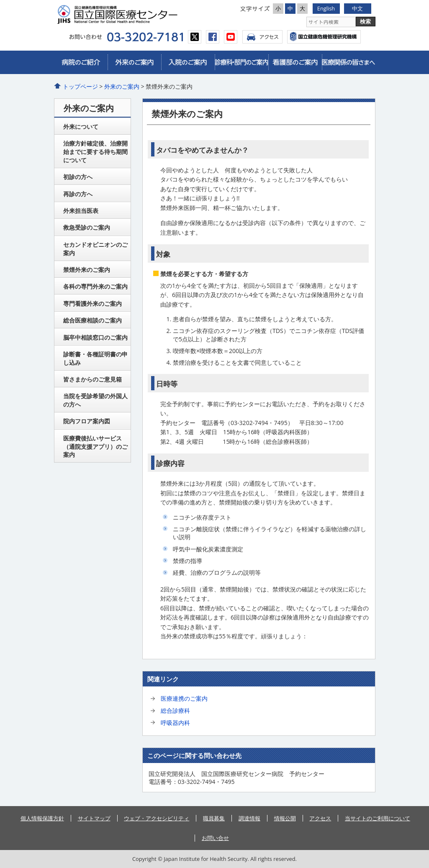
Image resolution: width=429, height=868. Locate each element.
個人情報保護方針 (42, 818)
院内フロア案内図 (87, 421)
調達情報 (249, 818)
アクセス (262, 37)
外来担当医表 (81, 211)
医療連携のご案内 (184, 698)
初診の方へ (78, 177)
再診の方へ (78, 194)
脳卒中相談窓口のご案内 (95, 337)
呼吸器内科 (175, 723)
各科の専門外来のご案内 (95, 286)
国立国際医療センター (134, 14)
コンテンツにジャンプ (0, 0)
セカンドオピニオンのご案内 (95, 249)
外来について (81, 127)
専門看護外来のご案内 (92, 303)
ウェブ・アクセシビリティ (157, 818)
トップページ (80, 86)
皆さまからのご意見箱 (92, 379)
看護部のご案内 (295, 62)
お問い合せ (215, 838)
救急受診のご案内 (87, 227)
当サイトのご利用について (378, 818)
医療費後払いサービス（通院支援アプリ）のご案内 (95, 446)
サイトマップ (94, 818)
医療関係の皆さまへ (349, 62)
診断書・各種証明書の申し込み (95, 358)
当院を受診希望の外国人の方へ (95, 400)
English (326, 8)
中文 (357, 8)
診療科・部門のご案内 (241, 62)
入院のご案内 (188, 62)
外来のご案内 (134, 62)
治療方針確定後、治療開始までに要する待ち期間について (95, 151)
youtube (231, 37)
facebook (213, 37)
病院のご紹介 (81, 62)
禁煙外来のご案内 (87, 270)
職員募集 (214, 818)
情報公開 (285, 818)
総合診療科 (175, 711)
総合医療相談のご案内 (92, 320)
